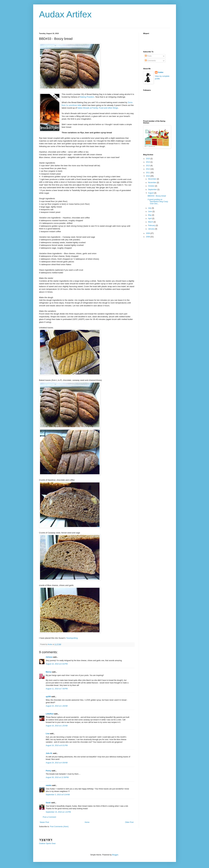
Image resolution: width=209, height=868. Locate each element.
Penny (48, 771)
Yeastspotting (72, 638)
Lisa (48, 734)
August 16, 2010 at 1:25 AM (57, 726)
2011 (148, 173)
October (151, 186)
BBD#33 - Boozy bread (157, 196)
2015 (148, 159)
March (151, 222)
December (152, 179)
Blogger (115, 855)
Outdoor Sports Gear (47, 843)
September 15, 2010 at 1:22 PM (58, 812)
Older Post (129, 822)
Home (87, 822)
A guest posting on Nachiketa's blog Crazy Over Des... (158, 202)
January (151, 229)
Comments (150, 61)
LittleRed (50, 714)
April (150, 218)
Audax (161, 72)
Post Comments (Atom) (59, 827)
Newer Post (44, 822)
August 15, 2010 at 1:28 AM (57, 706)
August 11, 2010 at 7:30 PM (57, 689)
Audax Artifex (65, 14)
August (151, 193)
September (153, 190)
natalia (49, 785)
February (152, 225)
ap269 (48, 697)
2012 (148, 169)
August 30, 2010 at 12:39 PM (57, 777)
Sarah (48, 803)
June (150, 212)
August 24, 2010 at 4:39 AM (57, 763)
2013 (148, 166)
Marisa (49, 672)
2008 (148, 237)
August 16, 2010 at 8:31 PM (57, 745)
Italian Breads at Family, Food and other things (98, 108)
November (152, 183)
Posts (148, 56)
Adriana (49, 657)
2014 (148, 162)
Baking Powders (87, 97)
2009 (148, 233)
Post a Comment (49, 817)
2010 (148, 176)
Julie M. (49, 753)
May (150, 215)
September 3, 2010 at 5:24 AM (58, 795)
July (150, 208)
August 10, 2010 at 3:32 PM (57, 664)
